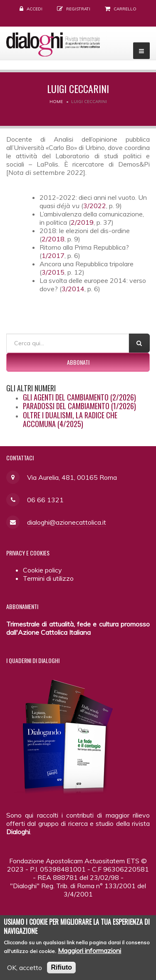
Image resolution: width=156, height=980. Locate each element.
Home (56, 102)
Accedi (35, 9)
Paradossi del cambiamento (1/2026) (79, 406)
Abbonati (78, 362)
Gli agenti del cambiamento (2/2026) (79, 397)
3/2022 (95, 206)
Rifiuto (61, 972)
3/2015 (53, 272)
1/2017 (53, 255)
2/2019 (82, 222)
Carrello (125, 9)
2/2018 (53, 239)
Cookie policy (42, 570)
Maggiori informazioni (89, 955)
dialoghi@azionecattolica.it (67, 522)
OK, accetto (25, 973)
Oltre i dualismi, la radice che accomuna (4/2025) (70, 420)
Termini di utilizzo (48, 578)
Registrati (78, 9)
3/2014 (73, 289)
